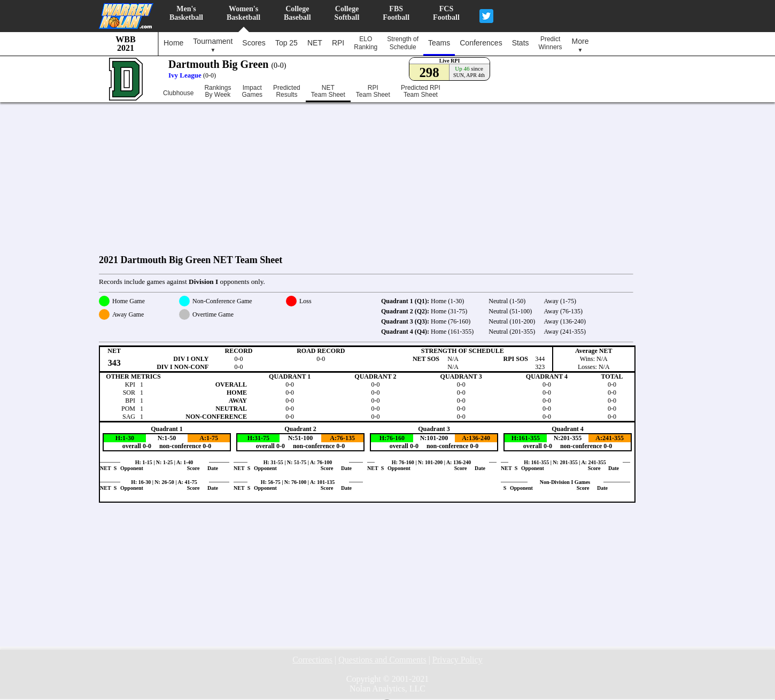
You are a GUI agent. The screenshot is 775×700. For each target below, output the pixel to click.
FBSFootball (396, 13)
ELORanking (366, 43)
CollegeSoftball (347, 13)
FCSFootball (446, 13)
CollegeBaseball (297, 13)
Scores (254, 43)
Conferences (481, 43)
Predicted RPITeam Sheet (421, 91)
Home (173, 43)
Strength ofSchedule (403, 43)
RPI (338, 43)
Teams (439, 43)
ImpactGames (252, 91)
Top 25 (286, 43)
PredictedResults (287, 91)
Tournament (213, 45)
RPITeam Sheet (373, 91)
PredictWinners (551, 43)
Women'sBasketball (243, 13)
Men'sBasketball (186, 13)
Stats (521, 43)
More (580, 45)
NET (315, 43)
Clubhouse (178, 93)
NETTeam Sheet (328, 91)
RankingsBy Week (218, 91)
